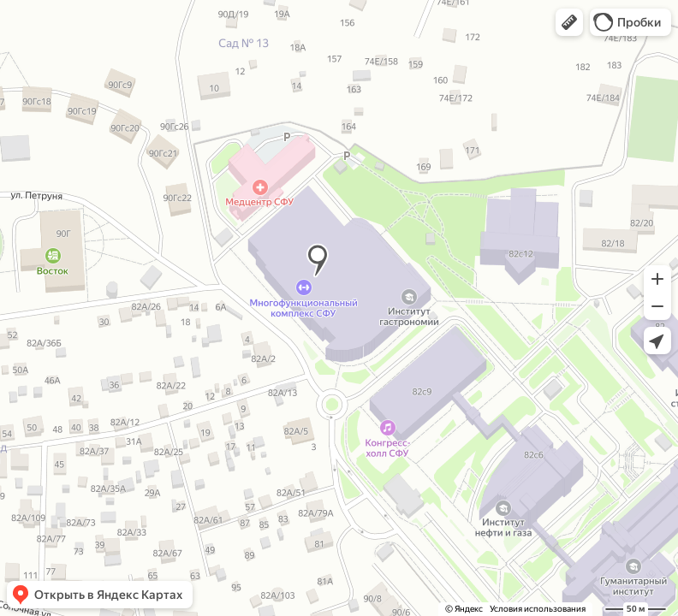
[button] (569, 22)
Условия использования (538, 609)
